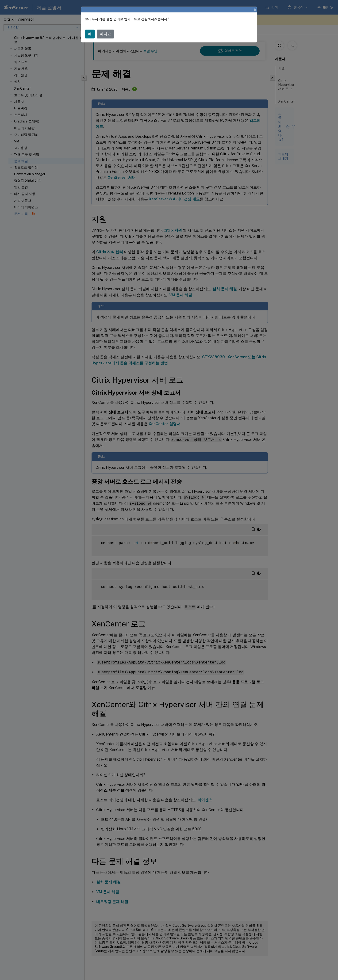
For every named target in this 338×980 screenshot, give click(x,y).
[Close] (255, 10)
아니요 (105, 34)
